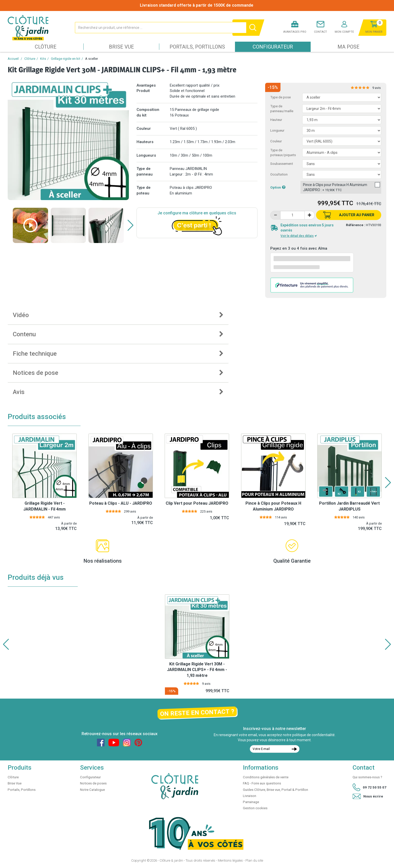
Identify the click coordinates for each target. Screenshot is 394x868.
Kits (43, 59)
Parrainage (251, 802)
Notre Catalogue (92, 790)
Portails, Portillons (197, 47)
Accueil (13, 59)
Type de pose (280, 97)
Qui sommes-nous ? (367, 777)
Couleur (276, 141)
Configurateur (273, 47)
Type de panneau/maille (282, 109)
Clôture (46, 47)
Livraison (250, 796)
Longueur (277, 130)
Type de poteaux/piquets (283, 153)
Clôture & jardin (171, 860)
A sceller (92, 59)
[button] (131, 225)
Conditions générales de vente (266, 777)
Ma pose (348, 47)
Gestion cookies (255, 808)
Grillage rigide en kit (66, 59)
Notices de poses (93, 783)
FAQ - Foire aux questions (262, 783)
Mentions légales (230, 860)
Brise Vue (121, 47)
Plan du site (254, 860)
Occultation (279, 174)
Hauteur (276, 120)
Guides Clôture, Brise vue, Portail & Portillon (275, 790)
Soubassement (282, 164)
